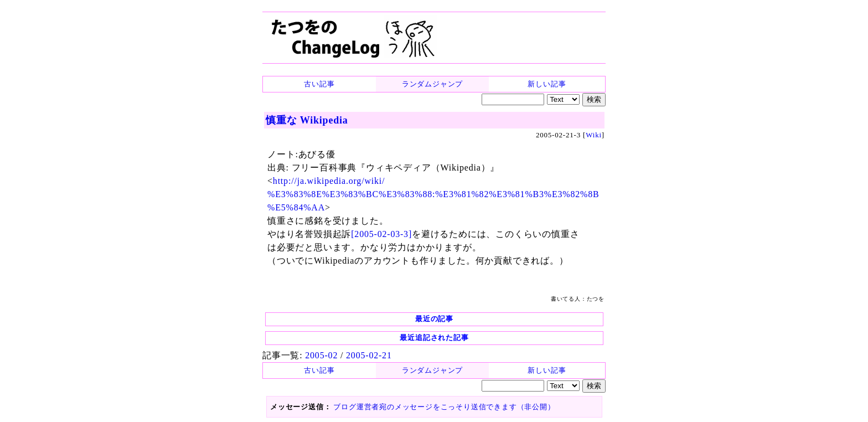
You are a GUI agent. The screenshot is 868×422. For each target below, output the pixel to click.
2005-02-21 (369, 355)
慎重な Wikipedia (307, 120)
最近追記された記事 (434, 338)
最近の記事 (434, 319)
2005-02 (321, 355)
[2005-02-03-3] (381, 234)
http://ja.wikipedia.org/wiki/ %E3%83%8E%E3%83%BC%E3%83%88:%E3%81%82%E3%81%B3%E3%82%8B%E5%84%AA (433, 194)
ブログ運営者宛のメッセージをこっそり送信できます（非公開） (444, 407)
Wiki (594, 135)
